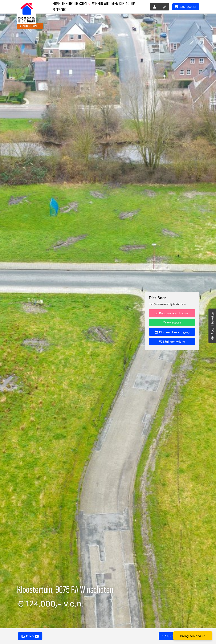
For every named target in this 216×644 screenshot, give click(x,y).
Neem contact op (123, 4)
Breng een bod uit (193, 636)
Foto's (30, 636)
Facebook (59, 10)
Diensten (82, 4)
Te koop (67, 4)
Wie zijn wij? (101, 4)
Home (56, 4)
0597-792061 (186, 7)
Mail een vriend (172, 341)
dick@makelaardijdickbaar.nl (167, 304)
